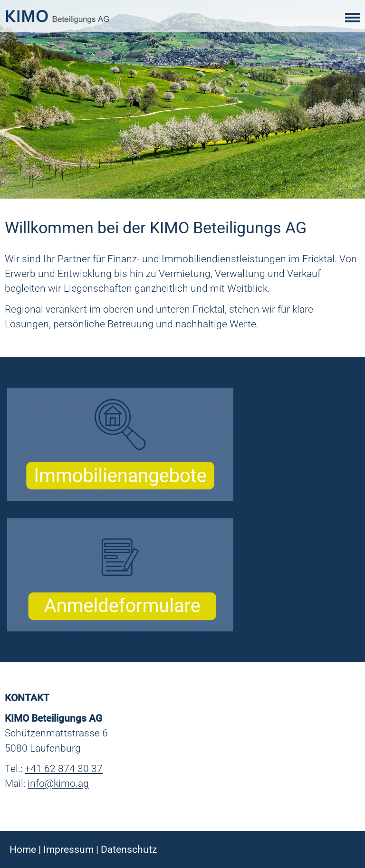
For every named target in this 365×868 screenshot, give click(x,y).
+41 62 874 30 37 (64, 769)
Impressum (68, 849)
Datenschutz (129, 849)
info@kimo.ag (58, 783)
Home (23, 849)
